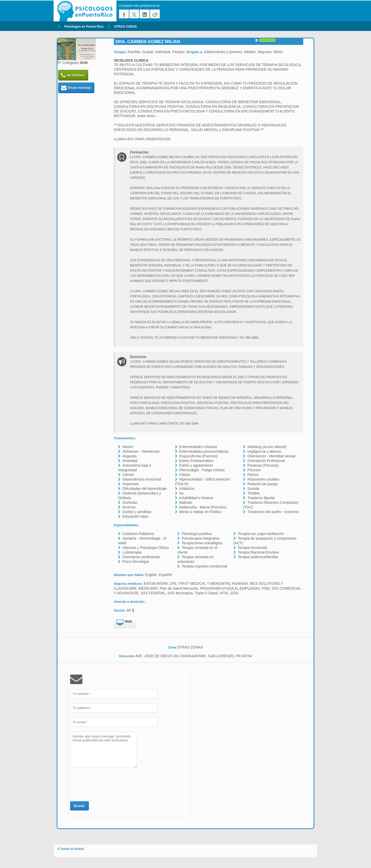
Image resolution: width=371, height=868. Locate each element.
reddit (155, 14)
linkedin (145, 14)
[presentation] (109, 784)
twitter (134, 14)
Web (124, 623)
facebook (124, 14)
